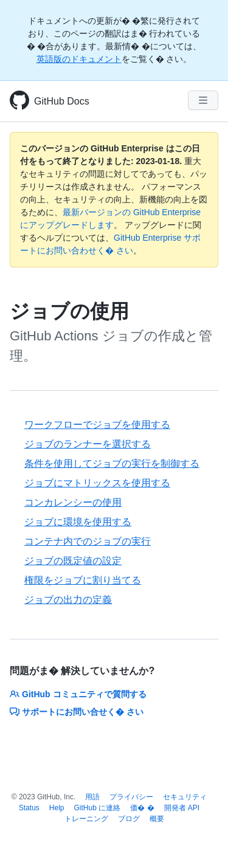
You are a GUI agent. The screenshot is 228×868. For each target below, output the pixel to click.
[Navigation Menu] (203, 100)
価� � (142, 808)
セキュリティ (185, 797)
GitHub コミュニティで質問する (78, 694)
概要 (157, 819)
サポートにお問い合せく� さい (77, 712)
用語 (92, 797)
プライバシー (131, 797)
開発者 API (182, 808)
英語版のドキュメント (79, 59)
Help (57, 808)
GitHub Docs (62, 101)
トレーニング (86, 819)
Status (29, 808)
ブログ (129, 819)
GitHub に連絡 (98, 808)
